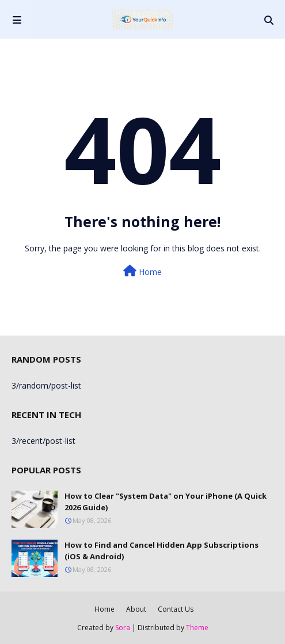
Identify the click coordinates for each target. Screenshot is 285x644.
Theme (197, 628)
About (136, 609)
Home (142, 271)
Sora (123, 628)
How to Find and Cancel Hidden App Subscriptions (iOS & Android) (161, 551)
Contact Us (176, 609)
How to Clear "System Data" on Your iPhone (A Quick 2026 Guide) (166, 502)
